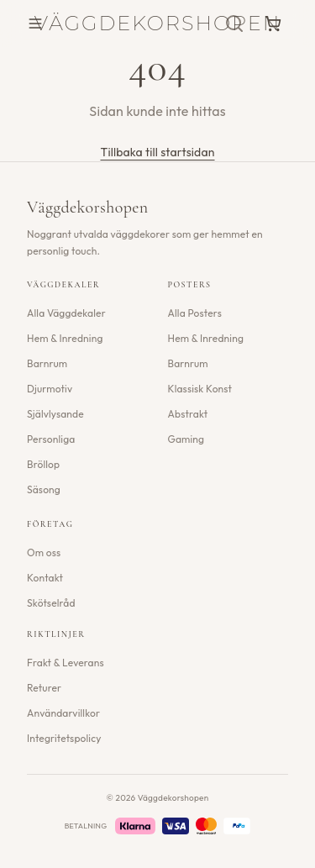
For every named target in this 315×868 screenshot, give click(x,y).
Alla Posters (195, 313)
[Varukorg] (273, 24)
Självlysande (55, 414)
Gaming (186, 439)
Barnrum (47, 363)
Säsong (44, 489)
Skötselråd (51, 603)
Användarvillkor (63, 713)
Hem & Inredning (65, 338)
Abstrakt (188, 414)
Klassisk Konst (200, 389)
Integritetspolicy (64, 738)
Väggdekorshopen (157, 23)
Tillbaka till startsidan (157, 152)
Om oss (44, 552)
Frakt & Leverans (66, 663)
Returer (44, 688)
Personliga (51, 439)
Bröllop (43, 464)
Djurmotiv (50, 389)
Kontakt (45, 578)
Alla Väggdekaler (66, 313)
